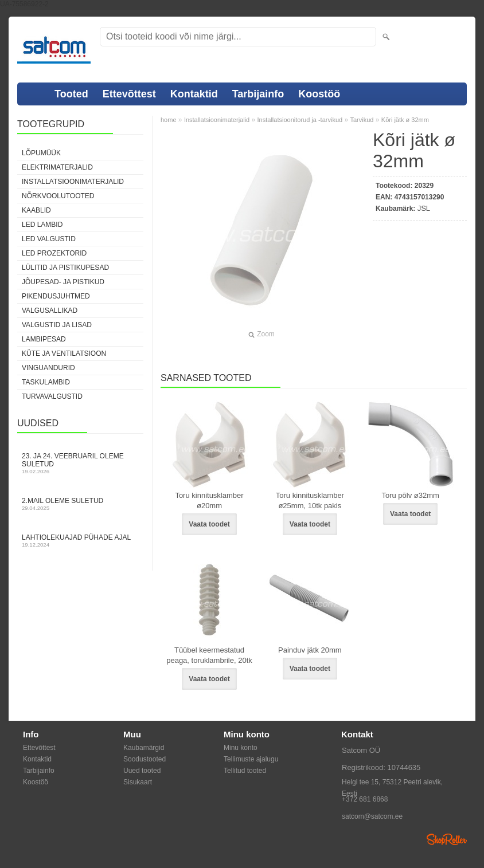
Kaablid (36, 210)
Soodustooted (145, 759)
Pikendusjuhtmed (56, 296)
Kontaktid (194, 94)
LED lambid (42, 225)
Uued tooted (142, 771)
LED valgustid (49, 239)
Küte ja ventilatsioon (64, 354)
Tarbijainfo (258, 94)
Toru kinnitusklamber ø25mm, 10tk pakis (310, 500)
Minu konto (241, 748)
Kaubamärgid (144, 748)
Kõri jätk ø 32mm (405, 120)
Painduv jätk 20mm (310, 650)
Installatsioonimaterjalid (73, 182)
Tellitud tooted (245, 771)
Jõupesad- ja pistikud (63, 282)
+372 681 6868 (365, 799)
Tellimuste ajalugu (251, 759)
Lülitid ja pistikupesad (65, 268)
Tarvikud (362, 120)
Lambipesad (44, 339)
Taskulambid (46, 382)
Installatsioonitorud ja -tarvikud (300, 120)
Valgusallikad (50, 311)
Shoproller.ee (447, 839)
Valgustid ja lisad (57, 325)
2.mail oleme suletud (80, 504)
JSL (424, 208)
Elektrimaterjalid (57, 167)
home (169, 120)
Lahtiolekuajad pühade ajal (80, 541)
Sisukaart (138, 782)
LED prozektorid (54, 253)
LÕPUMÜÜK (41, 153)
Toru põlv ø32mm (410, 495)
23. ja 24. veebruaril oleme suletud (80, 463)
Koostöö (319, 94)
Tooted (71, 94)
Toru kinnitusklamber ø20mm (209, 500)
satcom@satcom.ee (372, 816)
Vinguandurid (48, 368)
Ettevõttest (129, 94)
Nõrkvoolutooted (58, 196)
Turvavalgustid (52, 396)
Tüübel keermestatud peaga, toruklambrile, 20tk (209, 655)
